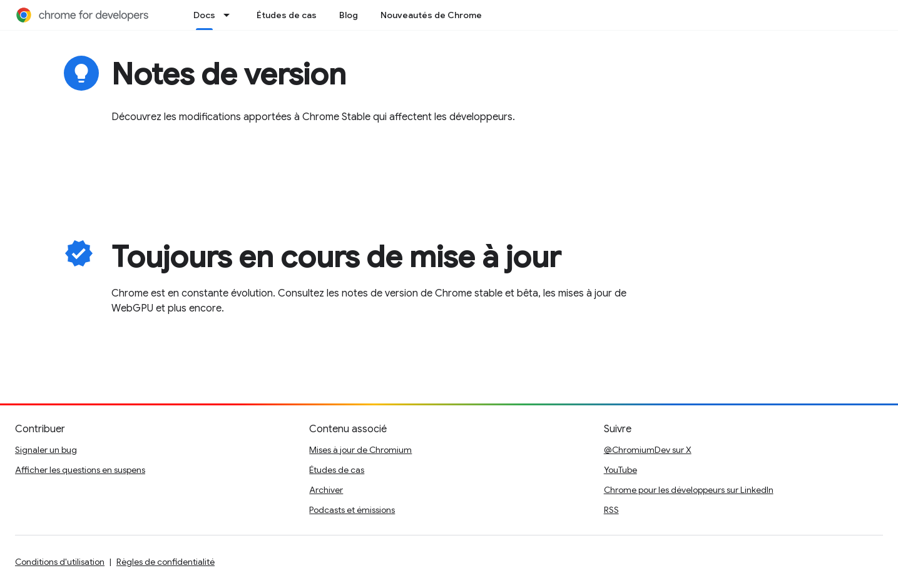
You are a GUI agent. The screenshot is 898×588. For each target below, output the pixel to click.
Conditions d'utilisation (60, 562)
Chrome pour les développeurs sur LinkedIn (689, 490)
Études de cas (287, 15)
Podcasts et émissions (352, 510)
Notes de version (229, 74)
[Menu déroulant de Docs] (230, 15)
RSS (611, 510)
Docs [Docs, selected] (204, 15)
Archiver (326, 490)
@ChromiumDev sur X (648, 450)
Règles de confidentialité (166, 562)
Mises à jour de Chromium (360, 450)
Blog (349, 15)
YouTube (620, 470)
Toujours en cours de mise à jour (336, 257)
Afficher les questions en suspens (80, 470)
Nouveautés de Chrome (431, 15)
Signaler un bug (46, 450)
